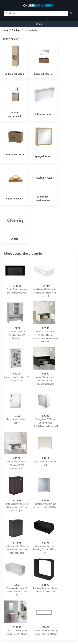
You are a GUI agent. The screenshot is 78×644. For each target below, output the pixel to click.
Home (39, 24)
